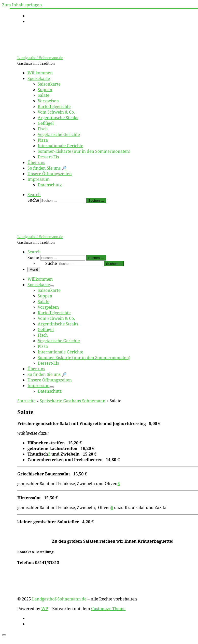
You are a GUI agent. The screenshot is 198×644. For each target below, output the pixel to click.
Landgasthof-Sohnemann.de (59, 599)
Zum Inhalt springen (22, 5)
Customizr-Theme (108, 609)
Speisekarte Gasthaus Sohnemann (73, 401)
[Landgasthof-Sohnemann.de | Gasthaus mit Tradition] (49, 52)
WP (45, 609)
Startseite (26, 401)
